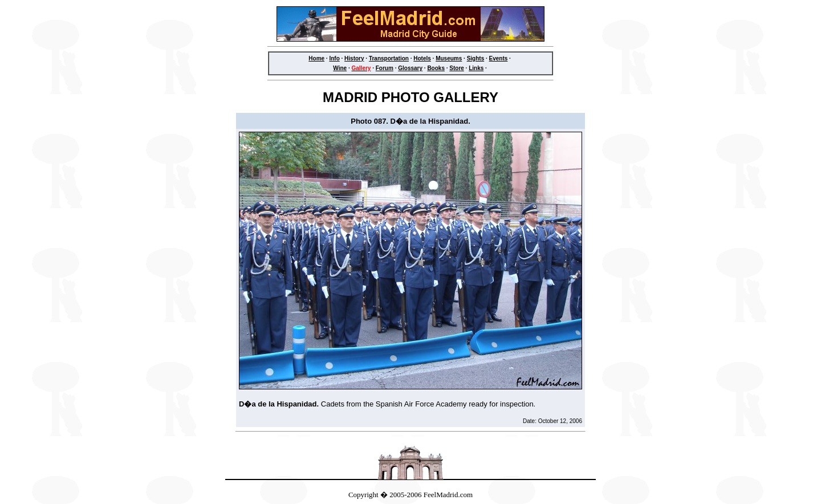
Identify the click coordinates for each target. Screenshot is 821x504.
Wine (340, 68)
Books (436, 68)
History (354, 58)
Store (457, 68)
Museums (449, 58)
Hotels (422, 58)
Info (334, 58)
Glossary (410, 68)
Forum (385, 68)
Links (476, 68)
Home (316, 58)
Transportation (389, 58)
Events (499, 58)
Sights (476, 58)
